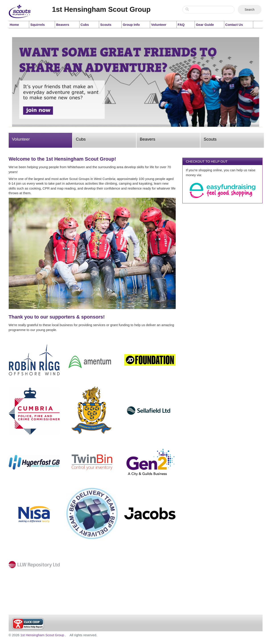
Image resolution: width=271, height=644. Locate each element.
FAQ (181, 25)
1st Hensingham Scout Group (43, 635)
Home (14, 25)
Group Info (131, 25)
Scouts (106, 25)
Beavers (63, 25)
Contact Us (234, 25)
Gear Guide (205, 25)
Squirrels (38, 25)
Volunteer (159, 25)
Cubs (85, 25)
